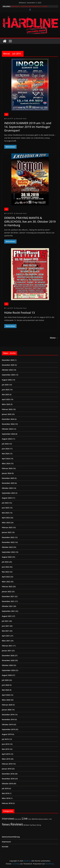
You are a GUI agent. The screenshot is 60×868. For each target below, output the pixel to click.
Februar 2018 (7, 803)
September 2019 (8, 729)
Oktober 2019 (7, 724)
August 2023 (7, 498)
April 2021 (6, 636)
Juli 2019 (5, 739)
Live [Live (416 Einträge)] (25, 818)
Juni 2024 (6, 449)
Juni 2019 (6, 744)
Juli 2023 (5, 503)
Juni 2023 (6, 508)
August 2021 (7, 616)
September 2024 (8, 434)
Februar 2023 (7, 527)
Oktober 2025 (7, 370)
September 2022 (8, 552)
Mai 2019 (5, 749)
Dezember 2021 (8, 596)
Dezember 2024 (8, 419)
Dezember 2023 (8, 478)
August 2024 (7, 439)
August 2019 (7, 734)
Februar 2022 (7, 587)
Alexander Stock (21, 119)
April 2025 (6, 399)
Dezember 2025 (8, 360)
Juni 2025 (6, 390)
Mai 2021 (5, 631)
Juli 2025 (5, 385)
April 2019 (6, 754)
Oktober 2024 (7, 429)
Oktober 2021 (7, 606)
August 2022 (7, 557)
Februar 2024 (7, 468)
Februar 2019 (7, 764)
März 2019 (6, 759)
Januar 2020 (7, 710)
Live (6, 114)
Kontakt (5, 847)
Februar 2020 (7, 705)
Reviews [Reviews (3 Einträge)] (26, 825)
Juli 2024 (5, 444)
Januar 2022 (7, 592)
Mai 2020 (5, 690)
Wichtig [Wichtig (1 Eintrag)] (39, 825)
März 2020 (6, 700)
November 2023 (8, 483)
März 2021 (6, 641)
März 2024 (6, 463)
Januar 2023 (7, 532)
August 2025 (7, 380)
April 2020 (6, 695)
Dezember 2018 (8, 774)
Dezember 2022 (8, 537)
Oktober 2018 (7, 784)
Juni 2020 (6, 685)
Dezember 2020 (8, 655)
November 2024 (8, 424)
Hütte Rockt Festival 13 (20, 313)
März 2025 (6, 404)
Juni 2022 (6, 567)
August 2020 (7, 675)
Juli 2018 (5, 788)
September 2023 (8, 493)
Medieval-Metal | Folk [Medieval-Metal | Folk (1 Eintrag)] (45, 819)
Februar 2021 (7, 646)
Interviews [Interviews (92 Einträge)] (8, 819)
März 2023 (6, 523)
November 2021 (8, 601)
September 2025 (8, 375)
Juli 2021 (5, 621)
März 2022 (6, 582)
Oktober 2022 (7, 547)
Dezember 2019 (8, 715)
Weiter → (54, 338)
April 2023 (6, 518)
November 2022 (8, 542)
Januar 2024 (7, 473)
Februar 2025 (7, 409)
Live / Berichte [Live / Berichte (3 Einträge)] (33, 819)
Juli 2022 (5, 562)
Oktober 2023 (7, 488)
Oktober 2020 (7, 665)
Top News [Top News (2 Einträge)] (33, 825)
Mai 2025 (5, 394)
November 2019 (8, 719)
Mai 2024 (5, 454)
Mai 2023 (5, 513)
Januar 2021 (7, 651)
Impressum (6, 842)
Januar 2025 (7, 414)
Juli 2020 (5, 680)
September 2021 (8, 611)
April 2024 (6, 459)
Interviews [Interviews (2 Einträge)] (18, 819)
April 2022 (6, 577)
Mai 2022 (5, 572)
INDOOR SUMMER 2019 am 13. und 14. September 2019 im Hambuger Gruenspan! (28, 127)
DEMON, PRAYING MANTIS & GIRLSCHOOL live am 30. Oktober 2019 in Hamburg (30, 221)
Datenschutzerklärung (11, 837)
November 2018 (8, 779)
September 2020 (8, 670)
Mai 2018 (5, 793)
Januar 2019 (7, 769)
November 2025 (8, 365)
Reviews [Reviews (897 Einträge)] (17, 824)
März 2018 (6, 798)
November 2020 (8, 660)
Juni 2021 (6, 626)
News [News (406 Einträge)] (6, 824)
